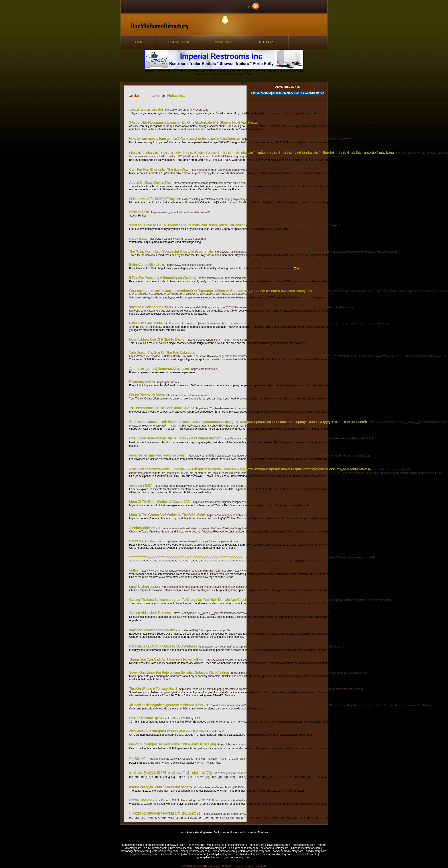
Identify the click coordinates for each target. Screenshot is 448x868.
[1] (318, 826)
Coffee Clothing (141, 800)
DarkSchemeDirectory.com (205, 866)
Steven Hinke (139, 212)
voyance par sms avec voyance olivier (157, 455)
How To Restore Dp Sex (147, 718)
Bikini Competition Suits (147, 265)
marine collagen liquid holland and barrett (160, 787)
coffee (134, 570)
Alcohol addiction (142, 528)
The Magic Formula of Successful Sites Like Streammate (171, 251)
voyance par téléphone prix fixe (152, 630)
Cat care (135, 541)
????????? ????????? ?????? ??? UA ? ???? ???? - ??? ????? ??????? (186, 557)
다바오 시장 (138, 758)
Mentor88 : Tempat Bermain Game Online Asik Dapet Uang (173, 744)
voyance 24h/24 (141, 486)
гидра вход (138, 238)
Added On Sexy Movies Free (150, 183)
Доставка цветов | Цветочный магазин (159, 369)
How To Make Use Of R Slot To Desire (157, 339)
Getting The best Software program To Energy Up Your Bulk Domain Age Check (188, 600)
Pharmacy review (142, 382)
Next (325, 826)
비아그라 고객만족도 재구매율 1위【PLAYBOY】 (165, 813)
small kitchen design (144, 587)
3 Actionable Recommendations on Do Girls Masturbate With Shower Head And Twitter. (194, 122)
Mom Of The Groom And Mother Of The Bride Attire (167, 515)
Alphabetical (176, 96)
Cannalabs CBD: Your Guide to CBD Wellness (163, 646)
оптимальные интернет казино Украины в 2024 (166, 731)
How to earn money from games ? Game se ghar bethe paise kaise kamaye (185, 139)
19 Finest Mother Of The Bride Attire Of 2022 (161, 408)
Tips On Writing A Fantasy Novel (153, 689)
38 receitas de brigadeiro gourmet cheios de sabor (166, 705)
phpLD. (262, 866)
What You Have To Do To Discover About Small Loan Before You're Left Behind (187, 225)
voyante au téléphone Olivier (150, 307)
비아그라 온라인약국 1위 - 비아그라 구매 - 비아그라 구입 (171, 773)
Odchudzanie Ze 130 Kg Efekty (152, 199)
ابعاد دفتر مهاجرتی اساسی (146, 109)
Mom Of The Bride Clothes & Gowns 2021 (160, 502)
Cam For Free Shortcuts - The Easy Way (159, 170)
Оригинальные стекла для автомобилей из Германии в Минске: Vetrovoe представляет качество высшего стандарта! (221, 291)
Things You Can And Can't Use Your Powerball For (166, 659)
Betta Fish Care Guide (145, 323)
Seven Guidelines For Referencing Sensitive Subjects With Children (179, 672)
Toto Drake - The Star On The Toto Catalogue (162, 353)
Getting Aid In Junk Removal (150, 613)
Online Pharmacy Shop (146, 395)
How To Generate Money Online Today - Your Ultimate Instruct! (175, 438)
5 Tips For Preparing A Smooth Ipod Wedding (163, 278)
